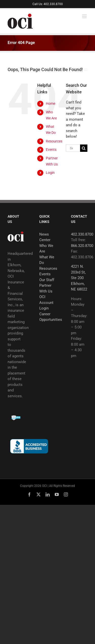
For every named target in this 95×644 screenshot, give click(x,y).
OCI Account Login (46, 303)
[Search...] (73, 148)
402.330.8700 (82, 234)
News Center (45, 237)
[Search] (84, 148)
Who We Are (46, 249)
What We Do (47, 260)
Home (51, 103)
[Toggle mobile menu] (85, 16)
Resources (54, 141)
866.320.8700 (82, 246)
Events (51, 150)
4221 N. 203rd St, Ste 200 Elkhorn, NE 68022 (79, 278)
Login (50, 173)
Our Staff (47, 280)
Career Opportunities (48, 317)
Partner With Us (46, 288)
